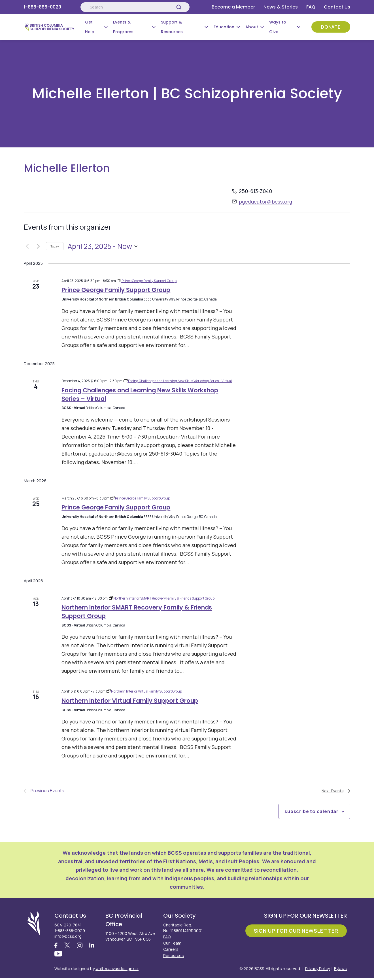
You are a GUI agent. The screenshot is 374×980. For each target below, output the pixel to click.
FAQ (311, 7)
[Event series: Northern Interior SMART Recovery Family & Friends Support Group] (162, 598)
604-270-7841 (68, 925)
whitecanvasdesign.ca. (117, 970)
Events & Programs (123, 27)
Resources (174, 955)
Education (224, 27)
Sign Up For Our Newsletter (296, 931)
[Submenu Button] (106, 27)
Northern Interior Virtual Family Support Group (130, 701)
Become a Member (233, 7)
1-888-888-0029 (42, 7)
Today (55, 246)
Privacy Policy (317, 970)
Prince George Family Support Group (116, 290)
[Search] (179, 7)
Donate (331, 27)
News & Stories (281, 7)
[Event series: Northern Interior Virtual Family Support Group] (144, 691)
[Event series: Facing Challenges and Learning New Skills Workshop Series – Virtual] (178, 381)
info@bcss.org (68, 936)
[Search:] (135, 7)
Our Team (172, 943)
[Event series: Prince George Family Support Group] (147, 281)
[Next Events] (38, 246)
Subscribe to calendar (312, 811)
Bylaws (340, 970)
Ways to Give (278, 27)
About (252, 27)
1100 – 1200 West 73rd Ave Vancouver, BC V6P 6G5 (130, 936)
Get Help (90, 27)
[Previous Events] (27, 246)
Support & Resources (172, 27)
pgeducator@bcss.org (265, 202)
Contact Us (337, 7)
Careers (171, 949)
